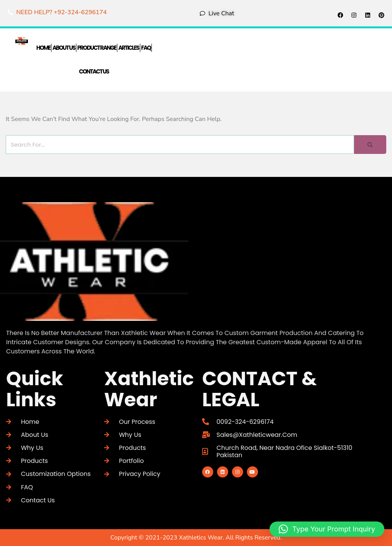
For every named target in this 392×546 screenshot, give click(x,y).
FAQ (146, 48)
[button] (327, 529)
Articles (129, 48)
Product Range (97, 48)
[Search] (180, 145)
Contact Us (94, 72)
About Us (64, 48)
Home (43, 48)
